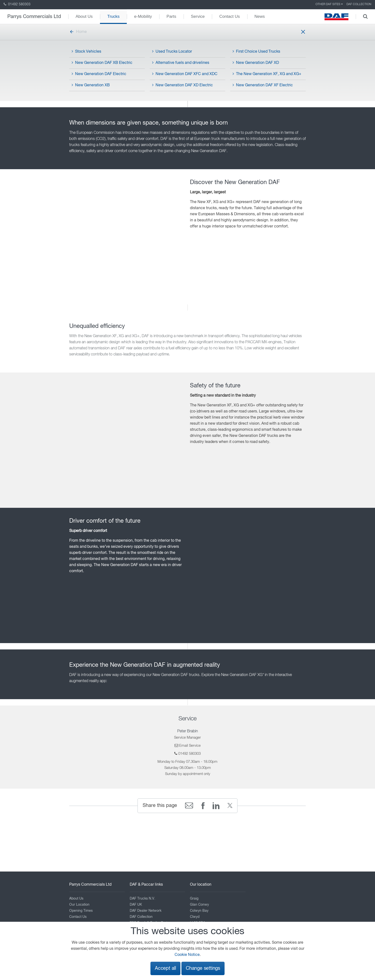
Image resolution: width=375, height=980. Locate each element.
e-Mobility (143, 16)
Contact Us (229, 16)
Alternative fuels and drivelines (181, 63)
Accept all (165, 968)
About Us (84, 16)
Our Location (79, 905)
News (260, 16)
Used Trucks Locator (172, 51)
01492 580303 (17, 4)
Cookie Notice (187, 955)
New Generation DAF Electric (99, 74)
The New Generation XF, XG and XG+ (267, 74)
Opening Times (81, 911)
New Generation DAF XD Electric (183, 85)
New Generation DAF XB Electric (102, 63)
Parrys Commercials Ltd (34, 17)
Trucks (113, 16)
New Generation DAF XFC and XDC (185, 74)
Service (198, 16)
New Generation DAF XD (256, 63)
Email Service (190, 746)
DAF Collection (359, 4)
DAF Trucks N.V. (143, 899)
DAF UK (136, 905)
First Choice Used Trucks (256, 51)
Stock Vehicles (86, 51)
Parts (171, 16)
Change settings (203, 968)
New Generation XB (91, 85)
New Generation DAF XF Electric (263, 85)
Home (78, 32)
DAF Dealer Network (146, 911)
